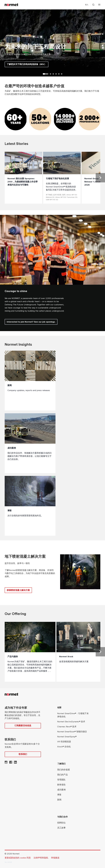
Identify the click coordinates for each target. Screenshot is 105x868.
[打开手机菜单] (99, 5)
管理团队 (61, 780)
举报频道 (55, 858)
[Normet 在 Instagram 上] (6, 763)
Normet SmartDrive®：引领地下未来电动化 (73, 715)
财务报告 (61, 785)
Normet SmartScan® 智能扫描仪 (72, 732)
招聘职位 (61, 823)
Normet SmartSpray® (67, 737)
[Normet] (11, 5)
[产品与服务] (30, 652)
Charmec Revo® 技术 (67, 727)
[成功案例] (30, 443)
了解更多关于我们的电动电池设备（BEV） (27, 64)
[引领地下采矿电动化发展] (62, 178)
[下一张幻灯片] (100, 178)
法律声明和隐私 (41, 858)
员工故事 (61, 828)
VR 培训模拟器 (64, 742)
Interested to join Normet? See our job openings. (31, 322)
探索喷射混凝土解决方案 (18, 590)
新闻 (59, 800)
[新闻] (30, 381)
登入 (87, 5)
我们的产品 (62, 775)
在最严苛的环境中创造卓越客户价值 (34, 86)
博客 (59, 795)
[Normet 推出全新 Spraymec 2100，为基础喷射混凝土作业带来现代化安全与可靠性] (23, 178)
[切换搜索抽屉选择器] (93, 5)
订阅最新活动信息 (23, 726)
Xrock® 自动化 (64, 747)
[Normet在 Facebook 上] (11, 763)
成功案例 (61, 790)
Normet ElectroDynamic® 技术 (71, 722)
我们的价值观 (64, 770)
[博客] (30, 506)
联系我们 (23, 754)
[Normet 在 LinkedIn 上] (15, 763)
